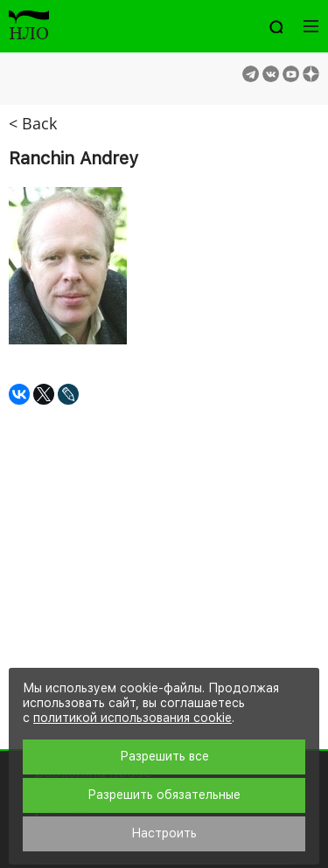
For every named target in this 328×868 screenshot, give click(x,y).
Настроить (164, 833)
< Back (33, 123)
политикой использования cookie (133, 718)
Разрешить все (164, 756)
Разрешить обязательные (164, 795)
